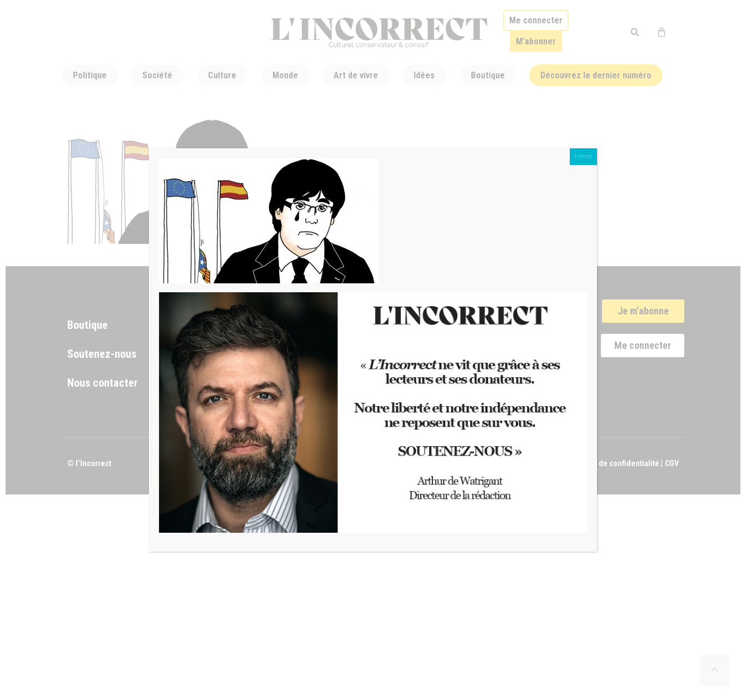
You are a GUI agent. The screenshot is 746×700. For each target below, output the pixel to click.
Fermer (583, 157)
